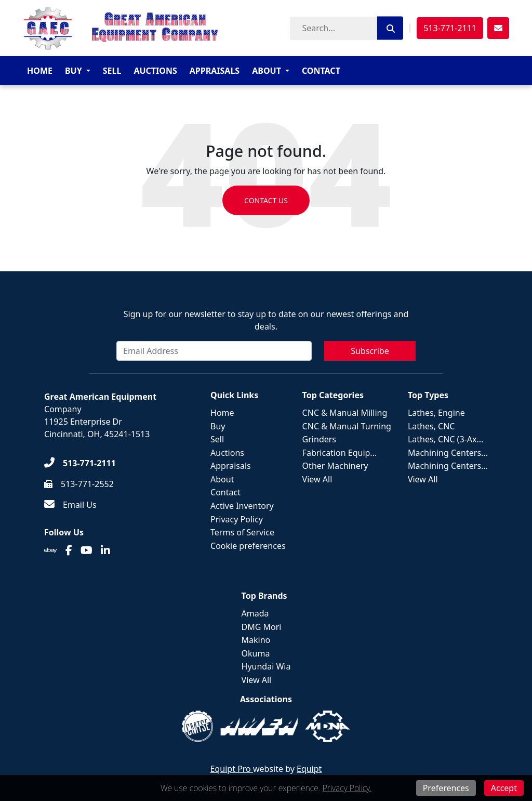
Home (40, 71)
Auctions (155, 71)
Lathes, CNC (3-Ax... (445, 439)
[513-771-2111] (80, 463)
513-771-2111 (450, 28)
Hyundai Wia (266, 666)
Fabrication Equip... (340, 453)
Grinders (319, 439)
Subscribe (370, 351)
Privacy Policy (237, 519)
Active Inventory (242, 506)
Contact (321, 71)
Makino (256, 640)
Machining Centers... (448, 453)
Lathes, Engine (436, 413)
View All (317, 479)
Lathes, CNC (431, 426)
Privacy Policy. (347, 788)
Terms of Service (242, 532)
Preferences (446, 788)
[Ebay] (51, 550)
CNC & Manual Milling (345, 413)
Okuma (256, 653)
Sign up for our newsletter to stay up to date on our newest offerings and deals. (266, 320)
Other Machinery (335, 466)
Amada (255, 613)
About (267, 71)
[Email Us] (70, 505)
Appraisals (215, 71)
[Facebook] (69, 550)
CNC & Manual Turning (347, 426)
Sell (112, 71)
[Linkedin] (105, 550)
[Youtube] (87, 550)
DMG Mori (262, 627)
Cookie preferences (248, 546)
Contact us (266, 200)
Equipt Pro (232, 769)
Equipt (309, 769)
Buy (74, 71)
